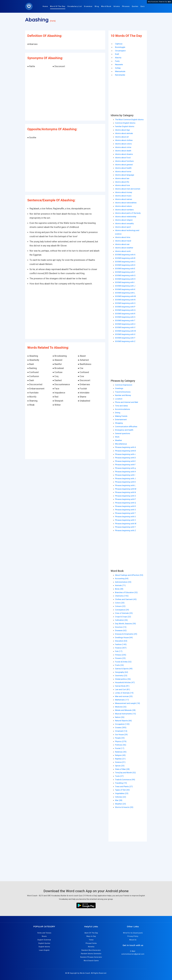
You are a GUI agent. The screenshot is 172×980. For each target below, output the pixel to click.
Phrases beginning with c (125, 454)
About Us (133, 940)
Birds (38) (119, 589)
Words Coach (85, 973)
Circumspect (120, 51)
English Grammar (44, 940)
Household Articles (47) (125, 682)
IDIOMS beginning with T (125, 320)
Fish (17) (119, 651)
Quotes (135, 6)
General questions (123, 433)
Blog (97, 6)
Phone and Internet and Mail (127, 402)
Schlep (118, 68)
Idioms (117, 6)
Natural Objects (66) (123, 721)
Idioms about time (123, 237)
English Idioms (44, 947)
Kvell (117, 54)
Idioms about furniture (124, 161)
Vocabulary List (75, 6)
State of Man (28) (122, 769)
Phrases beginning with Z (125, 530)
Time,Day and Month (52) (125, 773)
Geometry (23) (121, 676)
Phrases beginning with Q (125, 503)
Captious (119, 44)
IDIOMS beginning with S (125, 317)
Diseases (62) (121, 630)
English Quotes (44, 943)
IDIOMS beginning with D (125, 265)
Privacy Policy (133, 936)
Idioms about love (122, 185)
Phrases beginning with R (125, 506)
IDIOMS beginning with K (125, 289)
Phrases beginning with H (125, 472)
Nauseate (119, 64)
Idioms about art (122, 137)
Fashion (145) (121, 644)
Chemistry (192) (122, 596)
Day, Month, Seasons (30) (125, 624)
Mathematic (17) (122, 700)
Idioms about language (125, 175)
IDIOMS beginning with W (125, 331)
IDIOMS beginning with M (125, 296)
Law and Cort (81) (123, 689)
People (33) (120, 738)
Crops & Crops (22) (123, 617)
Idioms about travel (123, 241)
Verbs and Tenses (44, 933)
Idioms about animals (124, 133)
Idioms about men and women (128, 189)
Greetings (119, 388)
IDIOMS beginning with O (125, 303)
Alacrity (118, 58)
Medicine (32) (121, 707)
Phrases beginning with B (125, 451)
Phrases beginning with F (125, 465)
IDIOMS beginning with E (125, 269)
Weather (119, 440)
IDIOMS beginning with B (125, 258)
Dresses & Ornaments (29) (126, 634)
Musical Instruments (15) (125, 714)
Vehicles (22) (121, 797)
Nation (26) (120, 717)
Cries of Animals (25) (124, 613)
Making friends (121, 416)
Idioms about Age (122, 130)
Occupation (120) (122, 724)
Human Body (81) (122, 686)
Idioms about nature (123, 206)
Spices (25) (120, 766)
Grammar (88, 6)
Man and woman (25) (124, 696)
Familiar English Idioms (125, 126)
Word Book (106, 6)
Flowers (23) (120, 658)
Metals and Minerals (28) (125, 710)
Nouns (44, 936)
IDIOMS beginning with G (125, 275)
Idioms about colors (123, 144)
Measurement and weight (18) (128, 703)
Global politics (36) (123, 679)
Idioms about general (124, 165)
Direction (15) (121, 627)
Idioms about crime (123, 147)
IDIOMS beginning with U (125, 324)
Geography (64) (122, 672)
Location (119, 399)
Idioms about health (123, 168)
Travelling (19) (121, 783)
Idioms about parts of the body (128, 213)
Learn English (44, 950)
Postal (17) (120, 748)
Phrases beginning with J (125, 478)
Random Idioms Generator (91, 954)
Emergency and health (124, 430)
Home (45, 6)
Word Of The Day (58, 6)
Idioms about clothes (124, 140)
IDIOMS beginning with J (125, 286)
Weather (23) (120, 804)
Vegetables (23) (122, 793)
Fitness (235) (121, 655)
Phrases (126, 6)
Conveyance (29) (122, 610)
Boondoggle (120, 47)
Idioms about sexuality (124, 223)
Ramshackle (120, 75)
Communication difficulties (126, 427)
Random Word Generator (91, 950)
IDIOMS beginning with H (125, 279)
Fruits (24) (119, 665)
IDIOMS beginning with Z (125, 341)
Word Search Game (91, 961)
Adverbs (91, 947)
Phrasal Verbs (91, 943)
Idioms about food (123, 158)
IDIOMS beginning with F (125, 272)
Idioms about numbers (124, 210)
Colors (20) (120, 603)
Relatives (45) (121, 752)
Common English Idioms (125, 123)
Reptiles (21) (120, 759)
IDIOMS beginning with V (125, 327)
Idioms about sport (123, 227)
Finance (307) (121, 648)
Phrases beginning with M (126, 489)
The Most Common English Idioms (129, 120)
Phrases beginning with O (125, 496)
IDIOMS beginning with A (125, 255)
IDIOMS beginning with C (125, 262)
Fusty (117, 61)
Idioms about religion (124, 220)
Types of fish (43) (122, 790)
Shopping (119, 423)
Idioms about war (122, 244)
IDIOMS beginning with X (125, 334)
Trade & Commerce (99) (125, 780)
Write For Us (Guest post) (133, 933)
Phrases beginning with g (125, 468)
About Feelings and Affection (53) (129, 575)
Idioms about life (122, 182)
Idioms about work (123, 251)
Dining (118, 413)
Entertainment (121, 419)
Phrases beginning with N (125, 492)
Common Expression (124, 385)
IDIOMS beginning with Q (125, 310)
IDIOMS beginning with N (125, 300)
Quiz (143, 6)
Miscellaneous (121, 444)
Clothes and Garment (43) (126, 599)
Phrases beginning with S (125, 510)
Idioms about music (123, 196)
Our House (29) (121, 735)
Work (117, 437)
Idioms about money (124, 192)
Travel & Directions (123, 392)
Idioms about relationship (126, 217)
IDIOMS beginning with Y (125, 338)
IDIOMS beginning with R (125, 314)
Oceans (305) (121, 727)
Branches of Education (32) (126, 592)
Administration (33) (123, 582)
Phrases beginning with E (125, 461)
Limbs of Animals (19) (124, 693)
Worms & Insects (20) (124, 807)
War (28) (119, 800)
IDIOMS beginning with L (125, 293)
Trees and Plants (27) (124, 786)
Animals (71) (120, 585)
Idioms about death (123, 151)
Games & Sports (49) (124, 669)
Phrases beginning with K (125, 482)
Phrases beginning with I (125, 475)
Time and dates (121, 406)
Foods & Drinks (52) (123, 662)
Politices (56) (121, 745)
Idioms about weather (124, 248)
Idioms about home (123, 171)
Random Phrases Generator (91, 957)
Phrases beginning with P (125, 499)
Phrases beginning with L (125, 485)
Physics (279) (121, 741)
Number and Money (123, 395)
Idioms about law (122, 178)
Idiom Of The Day (91, 933)
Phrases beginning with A (125, 447)
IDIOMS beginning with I (125, 282)
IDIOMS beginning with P (125, 307)
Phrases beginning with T (125, 513)
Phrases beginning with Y (125, 527)
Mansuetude (120, 71)
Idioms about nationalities (126, 203)
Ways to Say (91, 936)
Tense (91, 940)
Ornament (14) (121, 731)
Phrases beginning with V (125, 520)
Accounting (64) (122, 578)
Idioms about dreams (124, 154)
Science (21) (120, 762)
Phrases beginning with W (126, 524)
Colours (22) (120, 606)
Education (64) (121, 641)
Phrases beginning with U (125, 517)
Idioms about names (124, 199)
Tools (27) (119, 776)
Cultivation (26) (121, 620)
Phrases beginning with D (125, 458)
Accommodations (123, 409)
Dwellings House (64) (124, 637)
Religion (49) (120, 755)
